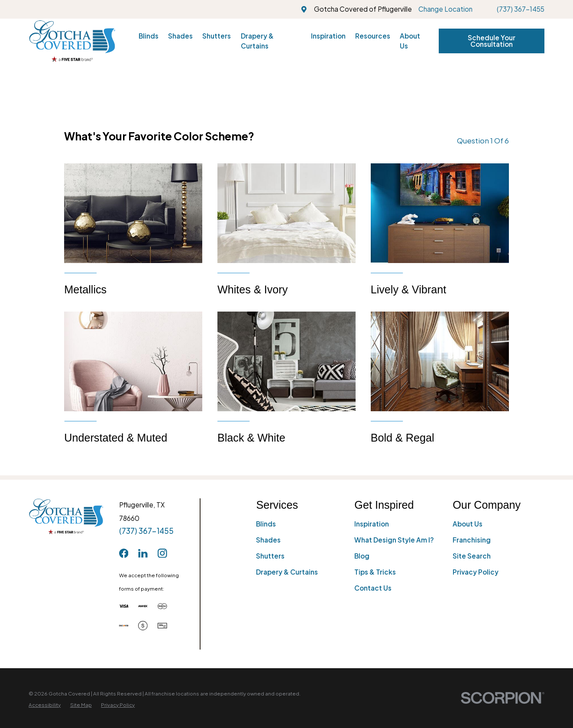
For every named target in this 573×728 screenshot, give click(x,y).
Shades (268, 540)
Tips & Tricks (375, 572)
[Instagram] (162, 553)
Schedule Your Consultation (492, 41)
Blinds (266, 524)
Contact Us (373, 588)
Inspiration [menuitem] (328, 36)
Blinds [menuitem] (149, 36)
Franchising (472, 540)
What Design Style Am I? (394, 540)
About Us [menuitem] (410, 41)
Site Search (472, 556)
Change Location (445, 9)
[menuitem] (45, 705)
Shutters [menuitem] (217, 36)
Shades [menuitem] (180, 36)
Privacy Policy (476, 572)
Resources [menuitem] (373, 36)
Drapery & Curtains (287, 572)
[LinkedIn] (143, 553)
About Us (468, 524)
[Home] (72, 41)
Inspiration (372, 524)
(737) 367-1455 (521, 9)
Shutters (270, 556)
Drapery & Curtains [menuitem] (257, 41)
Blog (362, 556)
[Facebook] (124, 553)
